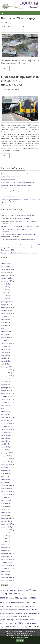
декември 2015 (6, 580)
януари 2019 (5, 488)
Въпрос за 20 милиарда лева (18, 20)
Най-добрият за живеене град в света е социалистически (19, 235)
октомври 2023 (6, 343)
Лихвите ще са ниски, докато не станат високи (18, 183)
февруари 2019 (6, 485)
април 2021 (5, 411)
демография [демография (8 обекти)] (20, 606)
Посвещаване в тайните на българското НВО (24, 245)
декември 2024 (6, 308)
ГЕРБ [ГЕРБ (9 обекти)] (27, 590)
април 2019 (5, 479)
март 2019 (5, 482)
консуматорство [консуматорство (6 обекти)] (29, 620)
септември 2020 (7, 432)
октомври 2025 (6, 281)
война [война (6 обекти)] (36, 594)
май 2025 (4, 293)
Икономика (18, 27)
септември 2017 (7, 533)
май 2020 (4, 444)
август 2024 (5, 319)
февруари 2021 (6, 417)
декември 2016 (6, 559)
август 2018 (5, 500)
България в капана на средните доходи (25, 226)
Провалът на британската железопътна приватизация (20, 81)
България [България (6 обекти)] (22, 591)
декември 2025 (6, 275)
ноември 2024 (6, 311)
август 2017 (5, 536)
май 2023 (4, 358)
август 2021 (5, 405)
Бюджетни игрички (8, 197)
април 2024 (5, 331)
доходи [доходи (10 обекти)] (28, 606)
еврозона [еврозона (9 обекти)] (4, 609)
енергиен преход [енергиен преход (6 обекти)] (13, 610)
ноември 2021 (6, 397)
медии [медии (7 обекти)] (12, 623)
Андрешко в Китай (8, 180)
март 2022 (5, 385)
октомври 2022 (6, 376)
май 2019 (4, 477)
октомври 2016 (6, 565)
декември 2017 (6, 524)
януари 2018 (5, 521)
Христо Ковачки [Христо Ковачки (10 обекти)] (13, 594)
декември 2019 (6, 459)
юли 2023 (4, 352)
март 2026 (5, 266)
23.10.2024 (7, 27)
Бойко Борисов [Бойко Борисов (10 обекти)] (12, 590)
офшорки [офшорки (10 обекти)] (25, 626)
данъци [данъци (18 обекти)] (18, 597)
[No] (37, 636)
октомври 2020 (6, 429)
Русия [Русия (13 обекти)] (33, 590)
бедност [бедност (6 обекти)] (23, 594)
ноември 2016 (6, 562)
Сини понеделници (8, 205)
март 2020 (5, 450)
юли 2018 (4, 503)
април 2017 (5, 548)
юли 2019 (4, 474)
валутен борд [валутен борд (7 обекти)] (30, 594)
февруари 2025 (6, 302)
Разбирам (20, 641)
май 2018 (4, 509)
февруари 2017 (6, 554)
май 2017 (4, 545)
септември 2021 (7, 402)
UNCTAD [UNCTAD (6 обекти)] (2, 591)
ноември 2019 (6, 462)
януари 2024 (5, 337)
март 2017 (5, 551)
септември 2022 (7, 379)
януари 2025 (5, 305)
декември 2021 (6, 394)
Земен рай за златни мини (26, 215)
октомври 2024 (6, 314)
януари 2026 (5, 272)
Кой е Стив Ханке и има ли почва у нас (25, 253)
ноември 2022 (6, 373)
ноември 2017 (6, 527)
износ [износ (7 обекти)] (6, 613)
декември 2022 (6, 370)
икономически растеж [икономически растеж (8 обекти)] (9, 616)
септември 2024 (7, 316)
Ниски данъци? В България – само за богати (17, 191)
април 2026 (5, 263)
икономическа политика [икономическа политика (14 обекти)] (24, 613)
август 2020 (5, 435)
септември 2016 (7, 568)
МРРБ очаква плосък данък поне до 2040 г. (16, 174)
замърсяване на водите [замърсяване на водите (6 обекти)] (24, 610)
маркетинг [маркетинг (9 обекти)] (5, 623)
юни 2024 (4, 325)
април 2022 (5, 382)
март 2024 (5, 334)
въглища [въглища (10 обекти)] (4, 598)
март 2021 (5, 414)
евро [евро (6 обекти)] (34, 606)
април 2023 (5, 361)
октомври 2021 (6, 399)
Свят (15, 89)
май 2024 (4, 328)
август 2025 (5, 284)
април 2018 (5, 512)
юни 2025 (4, 290)
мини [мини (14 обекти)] (18, 623)
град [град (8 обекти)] (10, 598)
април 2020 (5, 447)
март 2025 (5, 299)
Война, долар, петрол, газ (10, 177)
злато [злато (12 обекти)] (34, 609)
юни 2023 (4, 355)
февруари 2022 (6, 388)
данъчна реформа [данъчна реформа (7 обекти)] (20, 603)
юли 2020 (4, 438)
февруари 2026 (6, 269)
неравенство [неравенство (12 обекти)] (29, 623)
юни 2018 (4, 506)
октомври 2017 (6, 530)
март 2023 (5, 364)
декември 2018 (6, 491)
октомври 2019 (6, 465)
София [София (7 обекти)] (2, 594)
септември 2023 (7, 346)
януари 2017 (5, 557)
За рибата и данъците (9, 194)
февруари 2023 (6, 367)
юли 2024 (4, 322)
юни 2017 (4, 542)
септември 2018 (7, 497)
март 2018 (5, 515)
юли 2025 (4, 287)
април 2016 (5, 571)
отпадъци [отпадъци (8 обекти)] (17, 627)
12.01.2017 (7, 89)
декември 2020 (6, 423)
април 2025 (5, 296)
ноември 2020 (6, 426)
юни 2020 (4, 441)
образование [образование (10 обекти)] (6, 626)
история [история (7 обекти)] (22, 620)
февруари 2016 (6, 577)
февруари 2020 (6, 453)
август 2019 (5, 471)
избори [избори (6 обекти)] (2, 614)
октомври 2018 (6, 494)
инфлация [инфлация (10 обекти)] (14, 619)
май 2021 (4, 408)
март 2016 (5, 574)
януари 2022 (5, 391)
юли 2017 (4, 539)
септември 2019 (7, 468)
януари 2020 (5, 456)
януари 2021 (5, 420)
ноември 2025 (6, 278)
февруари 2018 (6, 518)
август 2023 (5, 349)
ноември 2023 (6, 340)
